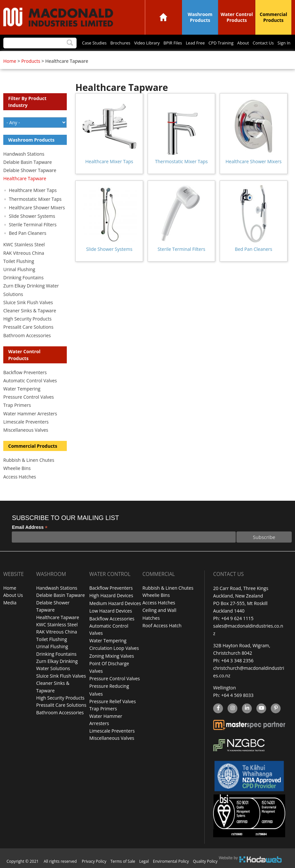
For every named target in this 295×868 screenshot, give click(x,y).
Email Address (30, 527)
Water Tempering (22, 389)
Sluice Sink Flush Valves (28, 302)
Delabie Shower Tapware (30, 170)
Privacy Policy (94, 861)
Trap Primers (17, 405)
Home (163, 17)
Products (31, 61)
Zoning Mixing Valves (112, 656)
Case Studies (60, 43)
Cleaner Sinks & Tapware (30, 311)
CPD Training (208, 43)
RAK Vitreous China (24, 253)
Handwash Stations (24, 154)
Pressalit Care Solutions (28, 327)
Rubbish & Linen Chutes (29, 460)
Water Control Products (237, 17)
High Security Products (28, 319)
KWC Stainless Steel (24, 244)
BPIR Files (152, 43)
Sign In (282, 43)
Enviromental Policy (171, 861)
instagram (232, 709)
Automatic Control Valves (30, 381)
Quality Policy (205, 861)
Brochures (91, 43)
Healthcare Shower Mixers (254, 161)
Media (10, 603)
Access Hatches (20, 477)
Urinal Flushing (19, 269)
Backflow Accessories (112, 618)
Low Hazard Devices (111, 611)
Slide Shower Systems (109, 249)
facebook (218, 709)
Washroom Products (200, 17)
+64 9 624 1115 (237, 618)
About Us (13, 596)
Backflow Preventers (25, 372)
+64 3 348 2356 (237, 660)
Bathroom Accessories (27, 335)
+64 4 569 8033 (237, 695)
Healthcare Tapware (25, 178)
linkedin (247, 709)
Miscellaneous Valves (26, 430)
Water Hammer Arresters (30, 414)
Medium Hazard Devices (115, 603)
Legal (144, 861)
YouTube (260, 709)
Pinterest (275, 709)
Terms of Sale (123, 861)
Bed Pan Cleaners (253, 249)
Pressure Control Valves (28, 397)
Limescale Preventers (26, 422)
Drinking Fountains (23, 278)
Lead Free (178, 43)
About (234, 43)
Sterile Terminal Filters (181, 249)
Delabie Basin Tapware (28, 162)
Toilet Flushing (19, 261)
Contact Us (258, 43)
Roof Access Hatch (162, 626)
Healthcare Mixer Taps (109, 161)
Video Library (121, 43)
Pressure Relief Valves (113, 701)
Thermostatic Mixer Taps (182, 161)
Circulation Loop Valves (114, 648)
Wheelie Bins (17, 468)
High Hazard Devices (111, 596)
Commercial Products (273, 17)
